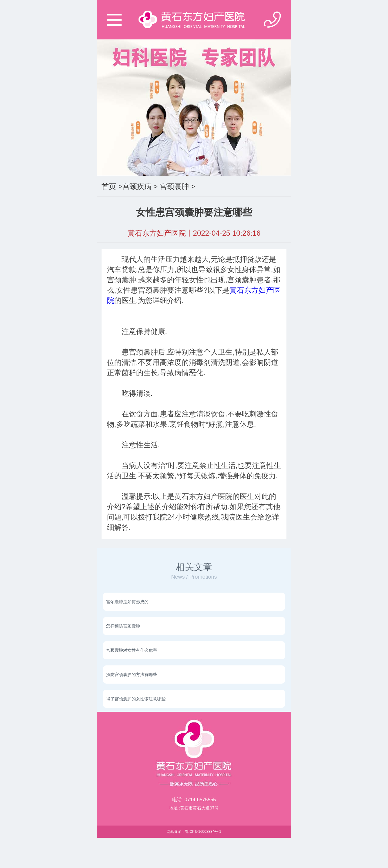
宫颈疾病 (137, 186)
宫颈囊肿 (174, 186)
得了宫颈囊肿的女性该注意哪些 (136, 699)
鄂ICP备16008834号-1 (203, 832)
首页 (109, 186)
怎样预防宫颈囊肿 (123, 626)
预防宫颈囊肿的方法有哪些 (132, 675)
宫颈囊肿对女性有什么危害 (132, 650)
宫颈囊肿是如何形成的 (127, 602)
